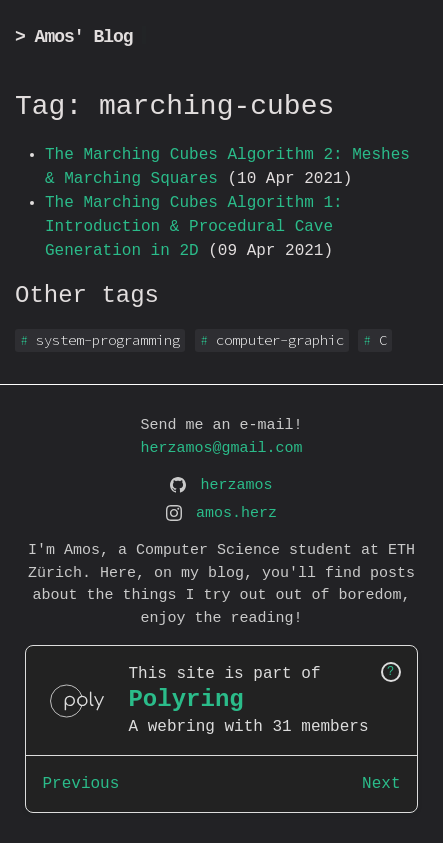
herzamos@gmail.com (221, 449)
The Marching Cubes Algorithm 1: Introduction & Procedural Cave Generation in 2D (194, 227)
